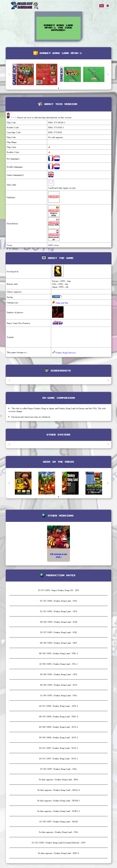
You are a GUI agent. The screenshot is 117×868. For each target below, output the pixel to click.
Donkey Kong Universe (64, 352)
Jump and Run (61, 303)
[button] (108, 74)
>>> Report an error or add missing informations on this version (41, 117)
